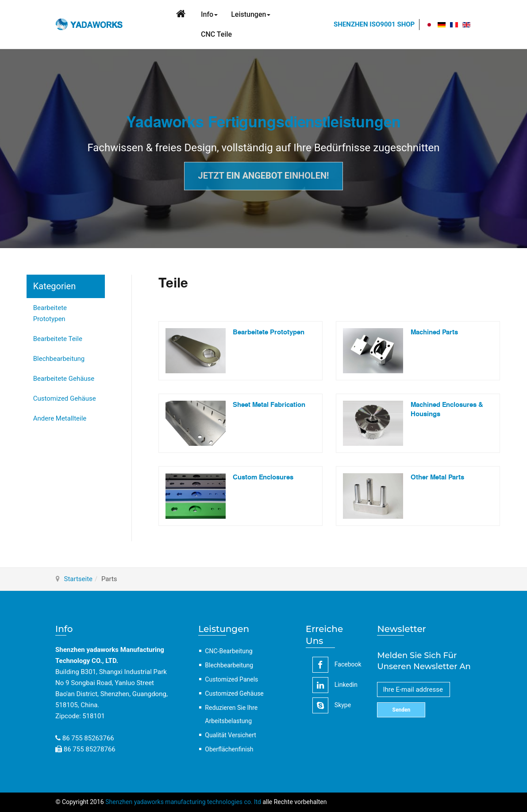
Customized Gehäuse (65, 398)
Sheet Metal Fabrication (269, 405)
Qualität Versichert (231, 735)
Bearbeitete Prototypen (50, 313)
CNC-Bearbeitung (229, 651)
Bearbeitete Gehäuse (64, 379)
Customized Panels (231, 679)
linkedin (335, 685)
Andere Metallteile (60, 418)
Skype (332, 705)
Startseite (79, 579)
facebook (337, 665)
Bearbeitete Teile (58, 339)
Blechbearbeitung (59, 359)
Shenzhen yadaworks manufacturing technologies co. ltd (183, 802)
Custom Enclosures (263, 477)
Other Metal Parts (437, 477)
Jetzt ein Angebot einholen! (263, 176)
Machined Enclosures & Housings (447, 410)
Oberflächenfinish (229, 749)
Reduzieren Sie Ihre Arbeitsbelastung (231, 714)
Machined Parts (434, 332)
